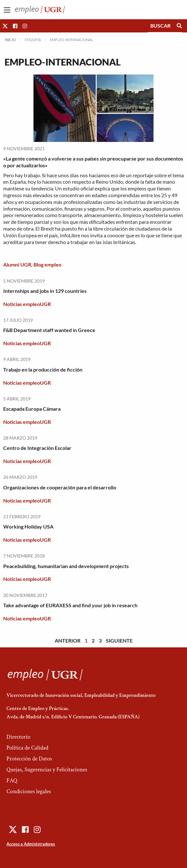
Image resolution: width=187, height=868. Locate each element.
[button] (5, 26)
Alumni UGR (17, 264)
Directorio (18, 737)
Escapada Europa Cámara (32, 409)
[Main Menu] (7, 10)
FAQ (12, 780)
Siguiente (119, 640)
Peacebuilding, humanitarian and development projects (66, 566)
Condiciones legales (29, 791)
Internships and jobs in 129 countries (45, 291)
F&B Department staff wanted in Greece (49, 330)
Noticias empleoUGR (27, 304)
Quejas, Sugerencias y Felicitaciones (47, 770)
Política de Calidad (27, 748)
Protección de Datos (29, 759)
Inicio (10, 40)
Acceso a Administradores (31, 844)
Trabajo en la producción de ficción (43, 369)
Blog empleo (47, 264)
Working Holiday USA (28, 526)
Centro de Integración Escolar (37, 448)
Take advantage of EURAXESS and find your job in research (70, 605)
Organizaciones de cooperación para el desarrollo (60, 487)
